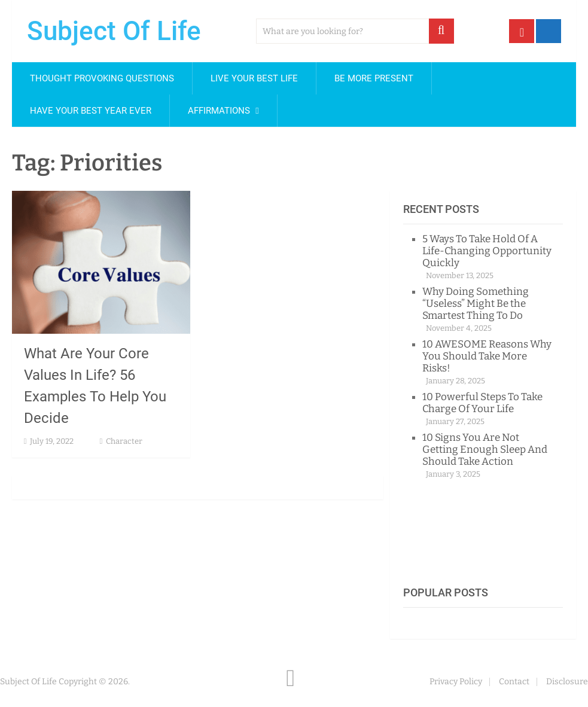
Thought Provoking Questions (102, 78)
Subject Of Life (114, 31)
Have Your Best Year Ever (91, 111)
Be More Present (374, 78)
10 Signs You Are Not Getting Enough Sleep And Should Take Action (485, 450)
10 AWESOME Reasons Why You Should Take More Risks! (487, 356)
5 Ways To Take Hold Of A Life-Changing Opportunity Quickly (487, 251)
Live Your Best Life (254, 78)
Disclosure (567, 682)
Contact (514, 682)
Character (124, 441)
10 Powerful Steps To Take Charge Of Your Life (482, 403)
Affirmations (219, 111)
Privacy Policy (456, 682)
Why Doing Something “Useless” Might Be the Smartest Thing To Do (476, 304)
